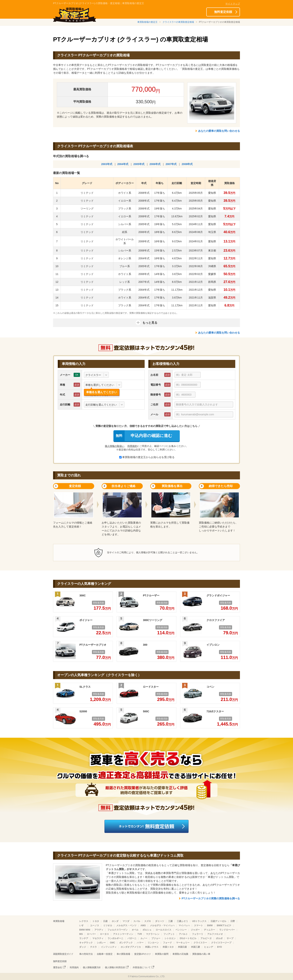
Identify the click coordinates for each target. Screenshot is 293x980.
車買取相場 (59, 921)
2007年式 (171, 164)
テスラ (93, 947)
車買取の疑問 (162, 954)
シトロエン (170, 938)
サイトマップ (233, 4)
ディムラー (209, 930)
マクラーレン (153, 934)
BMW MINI (85, 930)
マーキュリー (183, 943)
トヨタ (96, 921)
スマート (198, 925)
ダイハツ (160, 921)
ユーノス (95, 925)
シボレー (101, 943)
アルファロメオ (215, 934)
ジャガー (195, 930)
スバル (137, 921)
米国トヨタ (168, 947)
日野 (233, 921)
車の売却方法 (86, 954)
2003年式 (107, 164)
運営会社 (58, 967)
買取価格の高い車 (201, 954)
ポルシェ (147, 930)
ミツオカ (108, 925)
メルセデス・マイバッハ (162, 925)
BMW (210, 925)
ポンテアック (126, 943)
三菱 (170, 921)
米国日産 (182, 947)
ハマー (140, 943)
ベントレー (181, 930)
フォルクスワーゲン (118, 930)
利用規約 (132, 446)
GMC (112, 943)
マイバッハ (184, 925)
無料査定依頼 (223, 12)
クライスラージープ (221, 943)
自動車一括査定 (105, 954)
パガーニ (132, 938)
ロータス (104, 934)
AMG (143, 925)
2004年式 (123, 164)
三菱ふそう (182, 921)
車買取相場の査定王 (147, 22)
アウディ (99, 930)
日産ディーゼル (218, 921)
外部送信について (142, 967)
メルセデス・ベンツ (126, 925)
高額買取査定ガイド (63, 954)
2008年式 (187, 164)
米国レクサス (152, 947)
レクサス (84, 921)
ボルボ (219, 938)
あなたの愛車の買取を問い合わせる (219, 131)
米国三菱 (195, 947)
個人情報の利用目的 (115, 967)
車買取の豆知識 (180, 954)
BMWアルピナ (224, 925)
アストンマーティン (123, 934)
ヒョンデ (209, 947)
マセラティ (98, 938)
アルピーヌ (206, 938)
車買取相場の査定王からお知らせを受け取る (147, 457)
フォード (167, 943)
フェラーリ (198, 934)
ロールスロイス (164, 930)
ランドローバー (227, 930)
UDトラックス (199, 921)
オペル (135, 930)
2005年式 (139, 164)
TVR (140, 934)
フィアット (169, 934)
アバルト (183, 934)
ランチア (84, 938)
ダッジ (83, 947)
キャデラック (86, 943)
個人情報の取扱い (115, 446)
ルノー (144, 938)
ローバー (91, 934)
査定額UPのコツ (142, 954)
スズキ (148, 921)
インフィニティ (109, 947)
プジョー (156, 938)
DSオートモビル (188, 938)
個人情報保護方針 (92, 967)
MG (81, 934)
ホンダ (115, 921)
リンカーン (153, 943)
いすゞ (83, 925)
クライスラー (200, 943)
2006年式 (155, 164)
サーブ (230, 938)
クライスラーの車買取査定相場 (178, 22)
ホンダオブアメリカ (131, 947)
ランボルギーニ (115, 938)
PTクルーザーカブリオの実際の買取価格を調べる (211, 898)
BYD (219, 947)
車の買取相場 (123, 954)
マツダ (126, 921)
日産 (105, 921)
